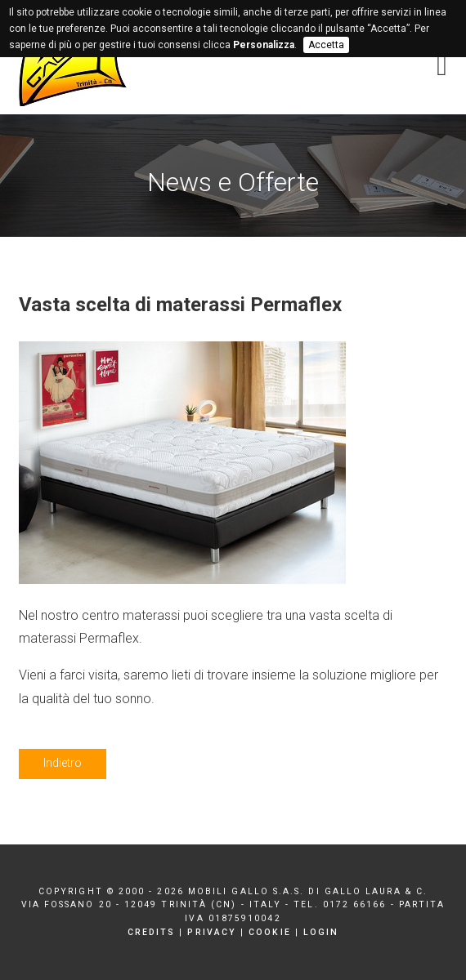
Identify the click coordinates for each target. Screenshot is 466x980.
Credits (152, 932)
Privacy (212, 932)
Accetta (326, 45)
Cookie (269, 932)
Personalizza (264, 45)
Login (321, 932)
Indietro (63, 763)
